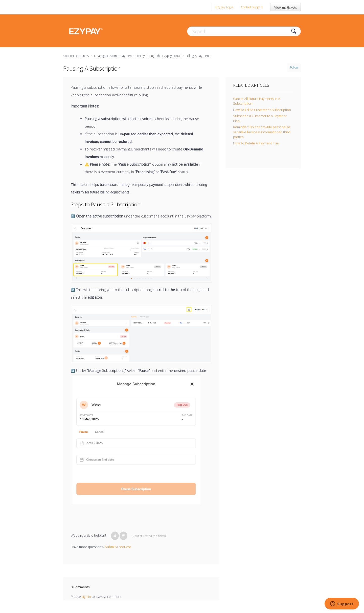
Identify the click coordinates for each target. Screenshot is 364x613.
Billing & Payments (198, 56)
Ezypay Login (224, 7)
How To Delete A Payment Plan (256, 143)
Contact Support (252, 7)
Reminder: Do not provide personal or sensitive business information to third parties (262, 132)
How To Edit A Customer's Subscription (262, 110)
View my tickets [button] (286, 7)
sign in (86, 597)
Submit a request (118, 547)
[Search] (244, 31)
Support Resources (76, 56)
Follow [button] (294, 67)
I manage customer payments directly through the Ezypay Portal (137, 56)
